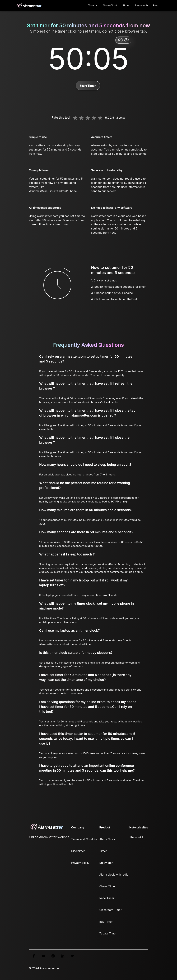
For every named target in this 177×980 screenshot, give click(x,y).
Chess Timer (108, 886)
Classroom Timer (110, 910)
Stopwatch (141, 5)
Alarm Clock (110, 5)
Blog (156, 5)
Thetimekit (136, 837)
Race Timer (107, 898)
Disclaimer (78, 851)
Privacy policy (80, 863)
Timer (126, 5)
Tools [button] (92, 5)
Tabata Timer (108, 933)
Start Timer (88, 86)
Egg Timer (106, 922)
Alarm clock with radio (114, 875)
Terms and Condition (85, 839)
